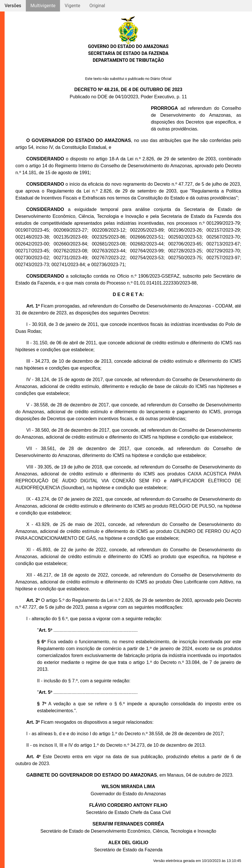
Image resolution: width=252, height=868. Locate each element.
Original (97, 6)
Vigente (72, 6)
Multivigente (43, 6)
